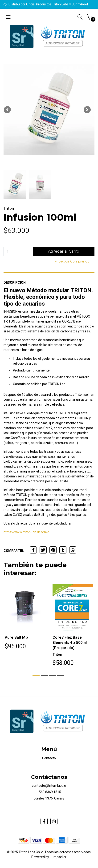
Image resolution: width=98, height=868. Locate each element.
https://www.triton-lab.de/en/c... (27, 532)
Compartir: (14, 551)
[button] (7, 110)
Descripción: (15, 283)
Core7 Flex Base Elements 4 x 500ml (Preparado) (70, 643)
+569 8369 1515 (49, 792)
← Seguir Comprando (72, 261)
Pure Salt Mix (16, 637)
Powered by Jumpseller (49, 857)
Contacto (49, 758)
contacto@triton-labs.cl (49, 786)
